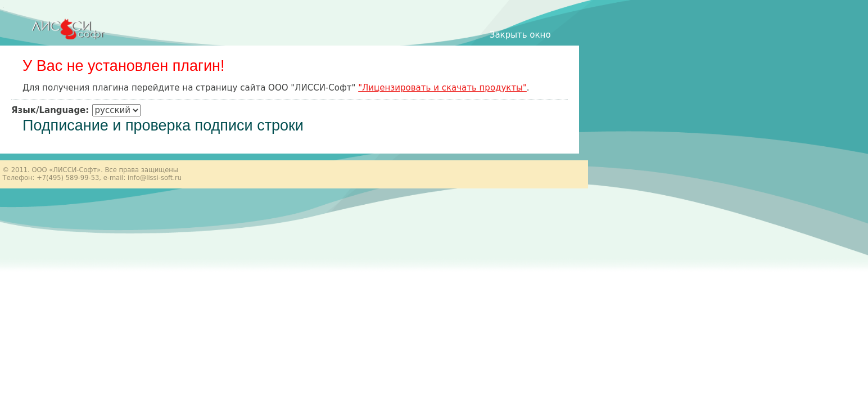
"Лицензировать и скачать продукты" (442, 88)
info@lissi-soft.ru (155, 178)
